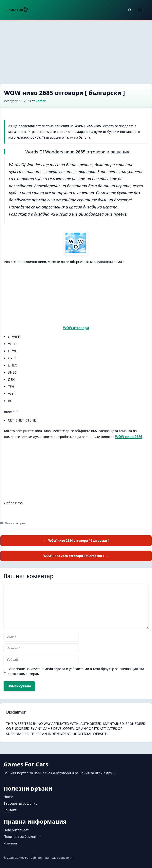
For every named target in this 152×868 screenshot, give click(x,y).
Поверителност (16, 830)
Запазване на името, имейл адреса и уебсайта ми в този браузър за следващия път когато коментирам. (76, 671)
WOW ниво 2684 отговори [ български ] (78, 541)
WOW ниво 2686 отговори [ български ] (74, 556)
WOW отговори (76, 328)
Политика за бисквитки (23, 836)
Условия (10, 843)
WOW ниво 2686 (129, 437)
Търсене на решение (20, 803)
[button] (130, 10)
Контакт (10, 810)
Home (8, 797)
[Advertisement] (76, 50)
